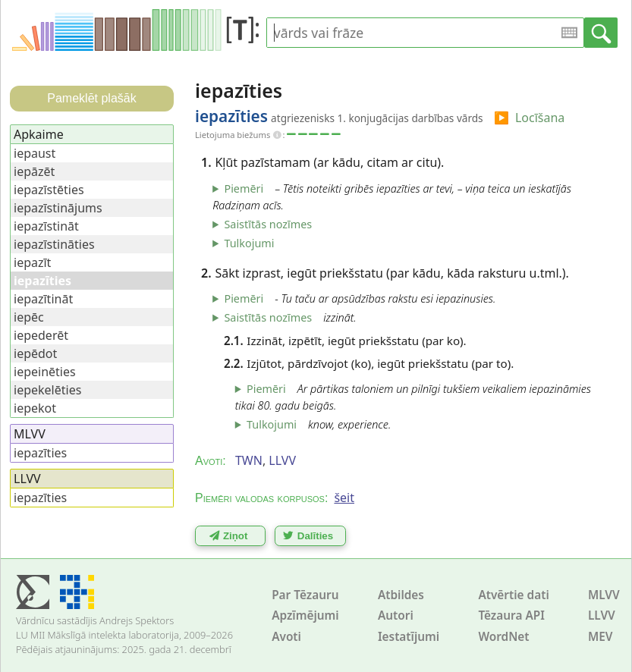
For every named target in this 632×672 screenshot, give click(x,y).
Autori (396, 615)
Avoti (286, 637)
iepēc (29, 317)
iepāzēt (34, 171)
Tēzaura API (511, 615)
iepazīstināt (46, 226)
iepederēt (41, 335)
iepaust (35, 153)
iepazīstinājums (58, 208)
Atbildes (401, 595)
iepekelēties (47, 390)
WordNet (503, 637)
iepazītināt (43, 299)
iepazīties (40, 453)
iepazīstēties (49, 190)
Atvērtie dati (513, 595)
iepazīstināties (54, 244)
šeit (344, 498)
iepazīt (32, 262)
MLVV (604, 595)
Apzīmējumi (305, 615)
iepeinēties (45, 372)
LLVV (602, 615)
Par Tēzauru (305, 595)
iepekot (35, 408)
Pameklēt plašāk (91, 98)
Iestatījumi (409, 637)
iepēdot (35, 353)
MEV (601, 637)
